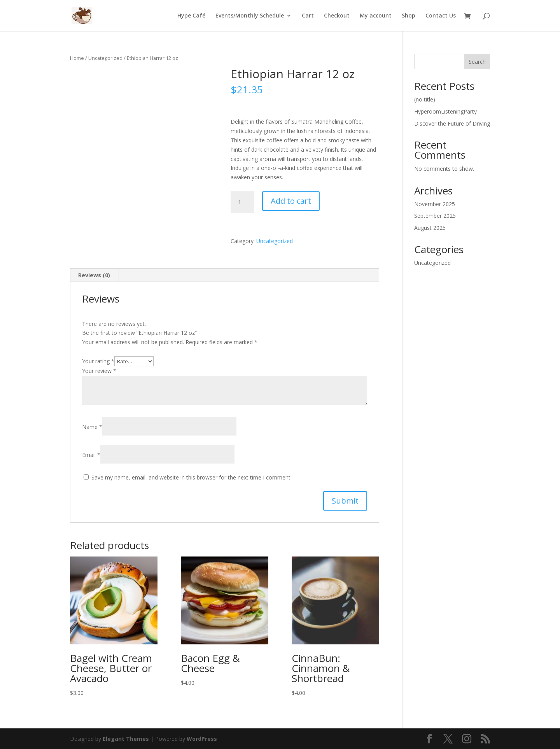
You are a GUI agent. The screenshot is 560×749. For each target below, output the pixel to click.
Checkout (337, 16)
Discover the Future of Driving (452, 123)
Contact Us (441, 16)
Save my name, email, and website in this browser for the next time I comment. (192, 477)
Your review (99, 371)
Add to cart (291, 201)
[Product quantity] (242, 202)
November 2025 (435, 204)
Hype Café (191, 16)
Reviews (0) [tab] (94, 275)
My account (376, 16)
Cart (308, 16)
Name (92, 427)
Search (477, 62)
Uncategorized (105, 58)
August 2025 (430, 228)
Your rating (98, 361)
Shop (409, 16)
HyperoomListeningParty (445, 111)
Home (77, 58)
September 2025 (435, 216)
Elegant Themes (126, 739)
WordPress (202, 739)
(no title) (425, 99)
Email (91, 455)
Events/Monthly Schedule (250, 16)
